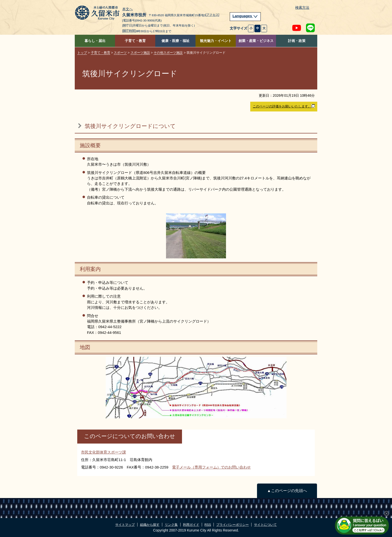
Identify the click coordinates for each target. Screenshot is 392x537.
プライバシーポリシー (232, 525)
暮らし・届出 (95, 41)
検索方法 (302, 8)
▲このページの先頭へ (287, 491)
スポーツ (120, 53)
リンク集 (171, 525)
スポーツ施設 (140, 53)
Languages (245, 16)
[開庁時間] (129, 31)
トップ (82, 53)
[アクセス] (212, 15)
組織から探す (150, 525)
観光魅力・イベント (216, 41)
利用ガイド (191, 525)
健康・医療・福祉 (175, 41)
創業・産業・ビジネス (256, 41)
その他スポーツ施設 (168, 53)
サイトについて (265, 525)
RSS (208, 525)
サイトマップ (125, 525)
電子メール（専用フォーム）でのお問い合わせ (211, 467)
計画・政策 (297, 41)
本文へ (127, 9)
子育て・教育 (135, 41)
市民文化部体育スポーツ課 (103, 452)
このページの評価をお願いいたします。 (284, 106)
